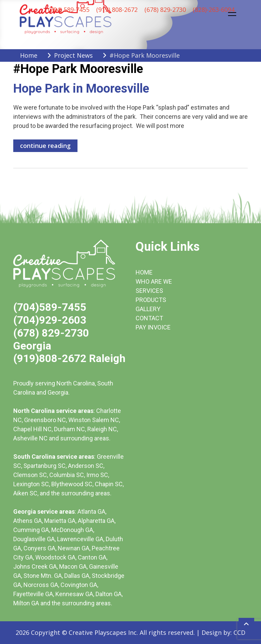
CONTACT (149, 318)
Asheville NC (30, 438)
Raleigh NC (102, 429)
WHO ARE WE (154, 281)
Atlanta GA (91, 512)
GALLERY (148, 309)
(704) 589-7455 (69, 10)
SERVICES (149, 291)
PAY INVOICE (153, 327)
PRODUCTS (151, 300)
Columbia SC (67, 475)
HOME (144, 272)
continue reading (45, 146)
